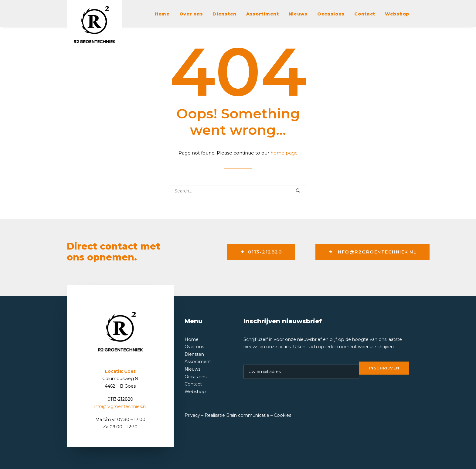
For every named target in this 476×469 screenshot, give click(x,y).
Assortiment (263, 14)
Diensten (224, 14)
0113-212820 (261, 252)
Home (162, 14)
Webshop (397, 14)
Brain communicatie (248, 415)
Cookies (282, 415)
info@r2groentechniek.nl (372, 252)
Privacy (192, 415)
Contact (365, 14)
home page (284, 153)
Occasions (331, 14)
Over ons (191, 14)
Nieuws (298, 14)
